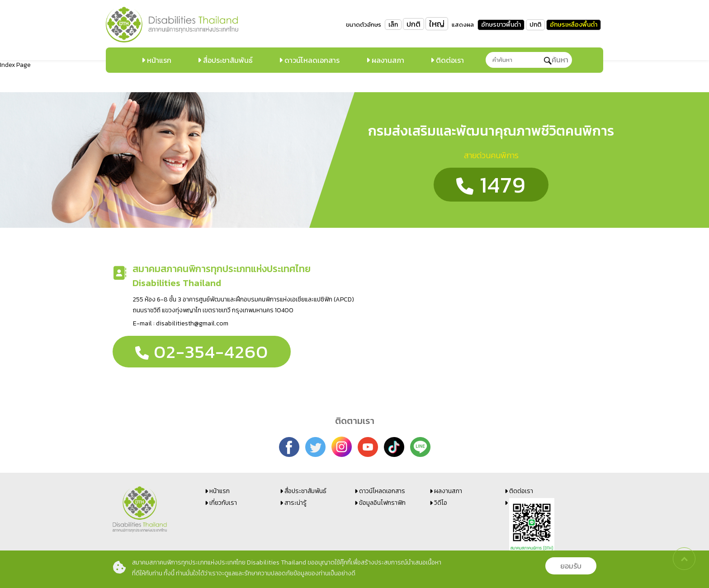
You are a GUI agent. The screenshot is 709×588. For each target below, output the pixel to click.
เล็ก (393, 25)
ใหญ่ (437, 24)
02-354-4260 (202, 352)
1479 (491, 185)
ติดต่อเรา (449, 60)
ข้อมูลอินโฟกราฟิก (382, 503)
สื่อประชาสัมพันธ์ (227, 60)
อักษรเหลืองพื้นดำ (574, 25)
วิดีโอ (441, 503)
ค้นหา (556, 60)
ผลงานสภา (387, 60)
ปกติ (414, 24)
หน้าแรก (158, 60)
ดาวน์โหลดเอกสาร (311, 60)
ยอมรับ (571, 566)
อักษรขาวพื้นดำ (501, 25)
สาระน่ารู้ (295, 503)
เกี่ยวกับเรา (223, 503)
